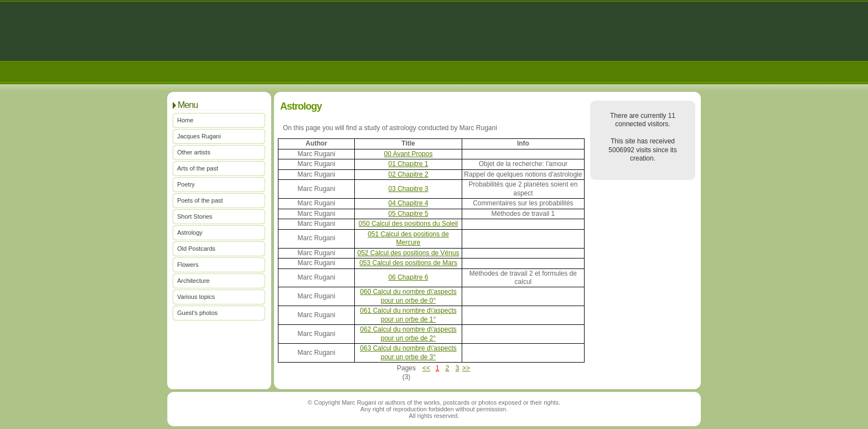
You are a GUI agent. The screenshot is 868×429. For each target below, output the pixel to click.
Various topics (196, 297)
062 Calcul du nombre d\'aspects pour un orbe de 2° (408, 334)
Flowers (188, 265)
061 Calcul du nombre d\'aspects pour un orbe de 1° (408, 315)
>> (466, 368)
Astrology (190, 232)
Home (185, 120)
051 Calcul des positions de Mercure (408, 238)
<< (426, 368)
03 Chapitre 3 (409, 189)
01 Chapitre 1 (409, 164)
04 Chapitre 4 (409, 203)
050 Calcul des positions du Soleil (408, 224)
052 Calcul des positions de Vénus (408, 253)
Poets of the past (200, 200)
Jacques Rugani (199, 136)
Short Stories (195, 216)
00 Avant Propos (409, 154)
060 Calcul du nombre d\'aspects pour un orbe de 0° (408, 296)
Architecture (193, 281)
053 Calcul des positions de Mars (408, 263)
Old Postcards (196, 249)
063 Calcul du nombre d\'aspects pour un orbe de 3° (408, 352)
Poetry (186, 184)
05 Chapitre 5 (409, 214)
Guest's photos (197, 313)
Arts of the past (198, 168)
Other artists (194, 152)
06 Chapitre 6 (409, 277)
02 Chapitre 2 (409, 174)
